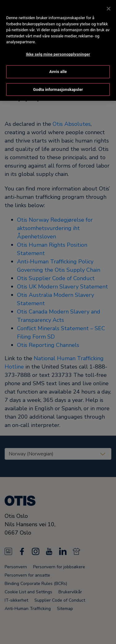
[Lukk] (109, 7)
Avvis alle (58, 70)
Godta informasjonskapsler (58, 88)
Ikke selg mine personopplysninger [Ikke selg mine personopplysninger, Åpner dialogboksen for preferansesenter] (58, 53)
